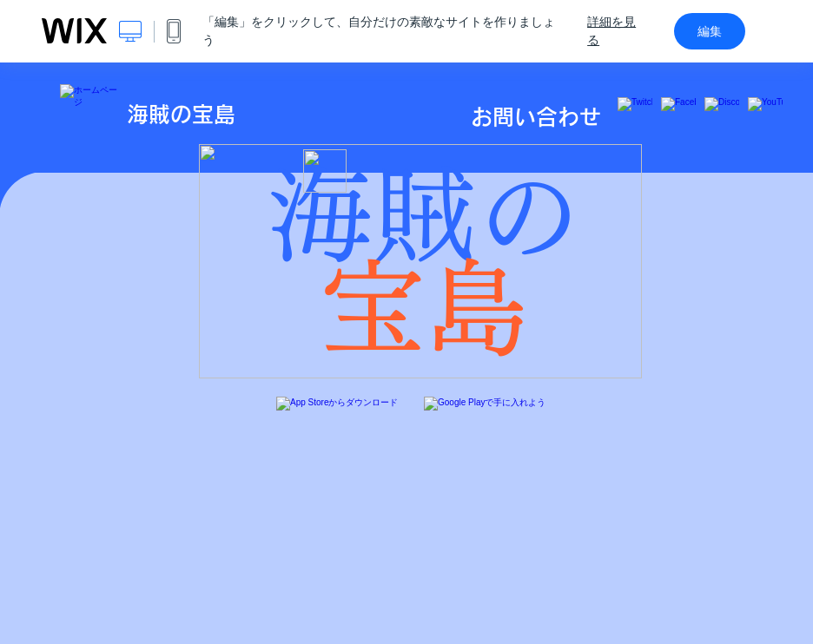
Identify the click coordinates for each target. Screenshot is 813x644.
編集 (710, 31)
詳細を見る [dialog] (611, 31)
